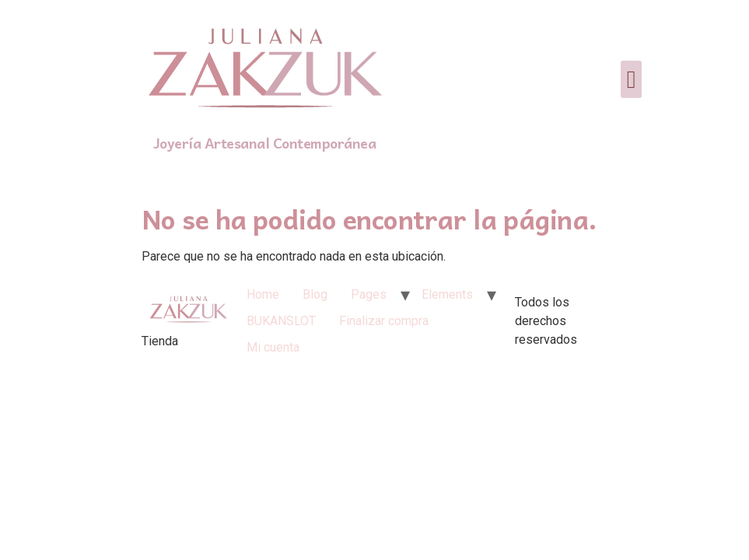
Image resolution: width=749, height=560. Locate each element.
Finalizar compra (384, 321)
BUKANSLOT (281, 321)
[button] (632, 79)
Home (263, 294)
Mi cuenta (273, 347)
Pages (369, 294)
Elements (447, 294)
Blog (315, 294)
